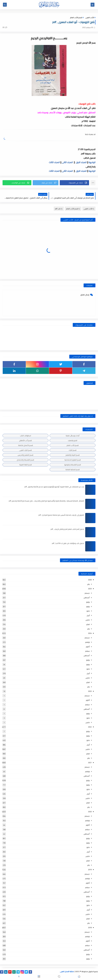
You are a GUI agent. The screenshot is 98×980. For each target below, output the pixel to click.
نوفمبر (87, 642)
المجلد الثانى (67, 162)
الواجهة (92, 162)
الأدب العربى (90, 17)
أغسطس (87, 598)
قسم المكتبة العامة (73, 469)
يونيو (88, 606)
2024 (90, 633)
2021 (90, 763)
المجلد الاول (81, 162)
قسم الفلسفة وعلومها (73, 465)
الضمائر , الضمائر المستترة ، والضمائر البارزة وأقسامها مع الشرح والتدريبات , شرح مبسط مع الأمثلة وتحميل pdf (46, 501)
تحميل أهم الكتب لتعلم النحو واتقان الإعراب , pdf (67, 529)
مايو (88, 611)
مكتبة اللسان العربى (67, 971)
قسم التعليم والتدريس (25, 455)
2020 (90, 812)
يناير (88, 584)
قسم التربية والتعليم (73, 455)
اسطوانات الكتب (25, 436)
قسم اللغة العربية (26, 465)
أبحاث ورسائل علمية (73, 436)
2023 (90, 691)
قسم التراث (73, 450)
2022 (90, 727)
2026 (90, 580)
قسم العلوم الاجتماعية (73, 460)
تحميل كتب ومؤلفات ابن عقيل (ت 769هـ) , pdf (68, 543)
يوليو (88, 602)
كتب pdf (59, 209)
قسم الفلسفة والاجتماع (25, 460)
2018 (90, 928)
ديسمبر (87, 593)
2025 (90, 589)
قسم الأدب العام (76, 17)
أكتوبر (88, 647)
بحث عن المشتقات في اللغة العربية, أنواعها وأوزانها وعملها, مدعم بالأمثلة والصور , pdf (54, 487)
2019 (90, 870)
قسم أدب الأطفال (25, 440)
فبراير (88, 624)
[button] (74, 183)
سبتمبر (87, 651)
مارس (88, 620)
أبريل (88, 615)
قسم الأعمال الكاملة (26, 445)
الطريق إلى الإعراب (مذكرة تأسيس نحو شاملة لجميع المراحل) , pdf (61, 515)
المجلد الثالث (54, 162)
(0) (5, 27)
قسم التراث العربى (25, 450)
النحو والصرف (73, 440)
